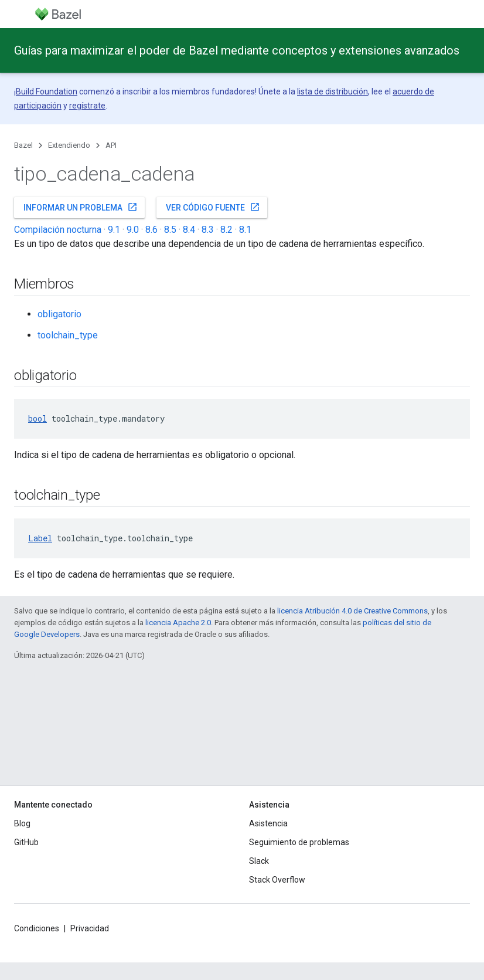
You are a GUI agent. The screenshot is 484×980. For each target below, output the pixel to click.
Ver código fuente (213, 207)
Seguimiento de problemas (299, 842)
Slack (259, 861)
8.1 (245, 230)
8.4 (189, 230)
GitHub (26, 842)
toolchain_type (68, 335)
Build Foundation (47, 91)
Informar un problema (81, 207)
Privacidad (90, 928)
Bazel (23, 145)
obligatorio (59, 314)
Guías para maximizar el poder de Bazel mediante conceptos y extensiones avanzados (237, 50)
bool (38, 418)
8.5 (170, 230)
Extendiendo (69, 145)
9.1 (114, 230)
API (111, 145)
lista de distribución (333, 91)
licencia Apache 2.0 (178, 623)
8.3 (208, 230)
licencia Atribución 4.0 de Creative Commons (352, 611)
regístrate (87, 106)
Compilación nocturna (58, 230)
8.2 (226, 230)
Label (40, 538)
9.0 (133, 230)
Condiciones (37, 928)
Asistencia (268, 823)
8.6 (151, 230)
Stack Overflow (277, 880)
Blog (22, 823)
